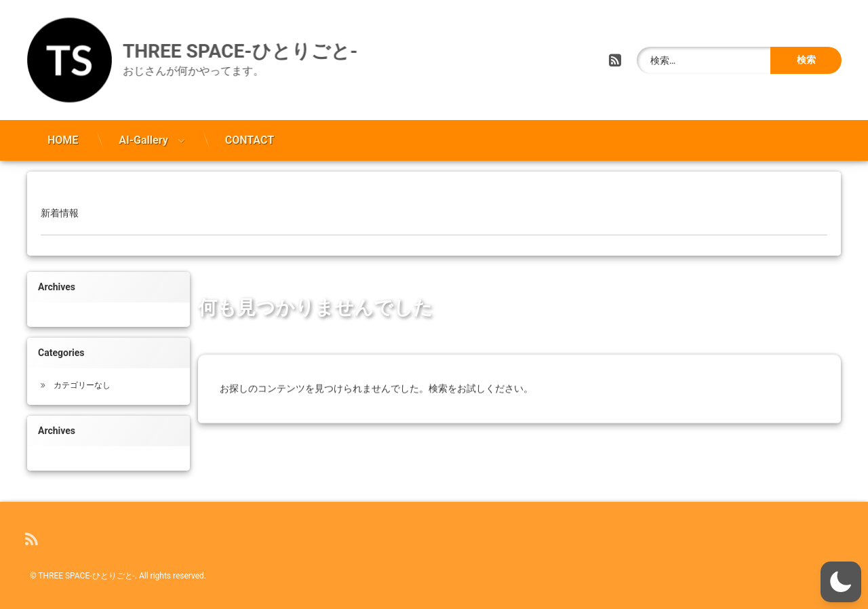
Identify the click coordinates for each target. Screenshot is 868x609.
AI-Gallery (143, 137)
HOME (63, 137)
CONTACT (250, 137)
